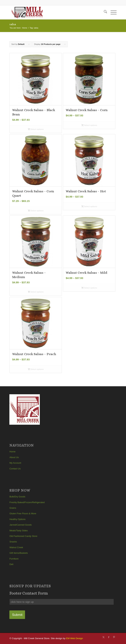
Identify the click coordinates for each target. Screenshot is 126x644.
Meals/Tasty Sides (19, 531)
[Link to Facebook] (109, 637)
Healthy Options (17, 519)
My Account (15, 463)
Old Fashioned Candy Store (23, 536)
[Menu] (112, 12)
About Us (14, 457)
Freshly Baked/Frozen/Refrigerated (27, 502)
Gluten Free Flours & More (23, 513)
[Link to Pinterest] (114, 637)
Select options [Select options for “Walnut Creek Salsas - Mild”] (89, 288)
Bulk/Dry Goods (17, 497)
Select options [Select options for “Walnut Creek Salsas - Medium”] (36, 292)
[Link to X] (104, 637)
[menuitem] (104, 12)
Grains (13, 508)
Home (12, 452)
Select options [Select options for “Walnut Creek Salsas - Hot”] (89, 207)
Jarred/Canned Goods (21, 525)
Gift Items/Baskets (19, 553)
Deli (11, 564)
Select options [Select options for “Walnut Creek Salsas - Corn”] (89, 126)
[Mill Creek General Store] (52, 12)
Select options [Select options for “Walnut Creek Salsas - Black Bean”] (36, 130)
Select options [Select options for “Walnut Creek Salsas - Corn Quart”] (36, 211)
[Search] (104, 12)
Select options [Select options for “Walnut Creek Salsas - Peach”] (36, 370)
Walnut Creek (16, 547)
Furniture (14, 559)
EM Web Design (74, 638)
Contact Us (15, 469)
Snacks (13, 542)
